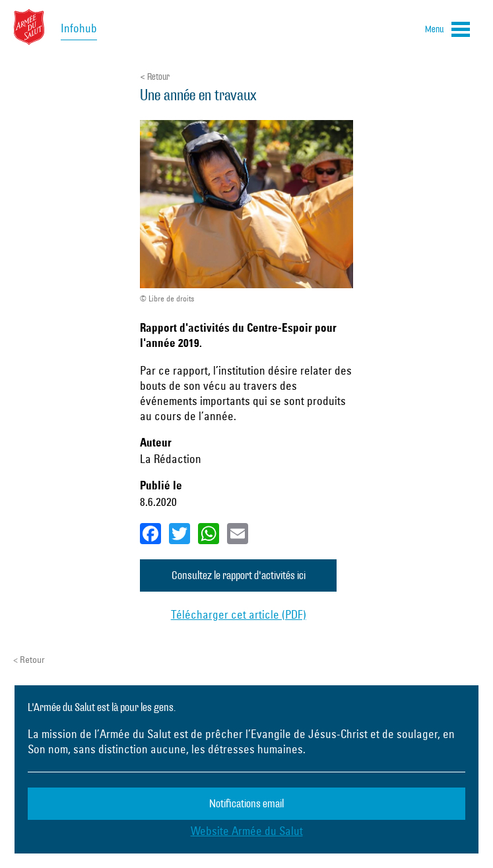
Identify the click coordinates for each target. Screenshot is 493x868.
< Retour (155, 77)
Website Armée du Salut (247, 831)
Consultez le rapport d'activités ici (239, 575)
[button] (447, 32)
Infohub (79, 28)
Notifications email (246, 804)
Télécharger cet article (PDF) (239, 614)
